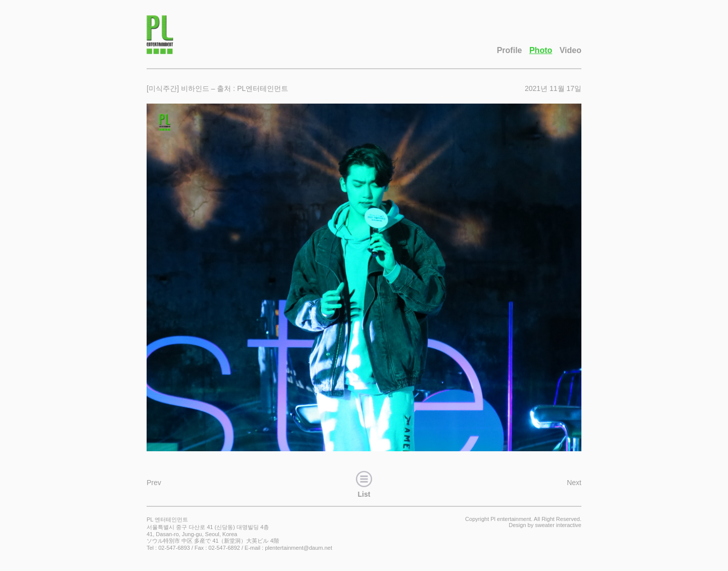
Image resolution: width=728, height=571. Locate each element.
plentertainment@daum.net (299, 548)
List (364, 483)
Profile (510, 50)
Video (571, 50)
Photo (541, 50)
